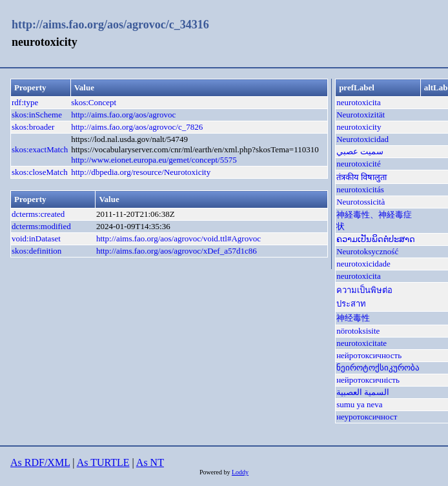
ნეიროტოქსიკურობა (378, 368)
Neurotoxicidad (362, 139)
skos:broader (33, 127)
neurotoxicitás (360, 189)
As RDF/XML (40, 462)
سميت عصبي (360, 151)
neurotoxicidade (363, 264)
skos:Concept (94, 102)
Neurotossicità (361, 202)
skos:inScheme (37, 115)
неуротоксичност (367, 417)
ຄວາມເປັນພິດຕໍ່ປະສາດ (376, 239)
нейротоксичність (368, 380)
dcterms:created (38, 214)
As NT (150, 462)
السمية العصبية (363, 392)
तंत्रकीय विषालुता (361, 177)
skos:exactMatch (40, 149)
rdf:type (25, 102)
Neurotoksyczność (367, 251)
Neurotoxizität (361, 115)
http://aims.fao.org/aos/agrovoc (123, 115)
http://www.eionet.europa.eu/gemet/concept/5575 (154, 160)
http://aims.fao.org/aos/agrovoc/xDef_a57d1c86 (177, 251)
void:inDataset (36, 238)
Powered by (216, 472)
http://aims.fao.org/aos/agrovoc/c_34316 (110, 25)
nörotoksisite (358, 331)
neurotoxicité (359, 164)
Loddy (240, 472)
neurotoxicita (359, 102)
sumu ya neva (359, 404)
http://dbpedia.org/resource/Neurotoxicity (141, 172)
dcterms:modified (41, 226)
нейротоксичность (369, 355)
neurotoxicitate (361, 343)
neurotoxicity (359, 127)
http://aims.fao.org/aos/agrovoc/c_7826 (137, 127)
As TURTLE (103, 462)
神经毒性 (353, 318)
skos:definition (36, 251)
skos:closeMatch (40, 172)
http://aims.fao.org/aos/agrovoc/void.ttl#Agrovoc (178, 238)
